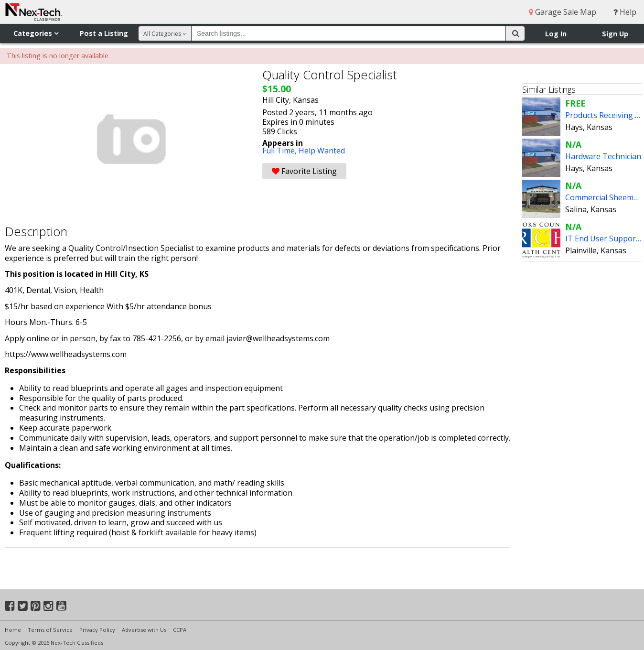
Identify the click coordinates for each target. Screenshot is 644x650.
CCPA (180, 630)
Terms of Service (50, 630)
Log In (556, 34)
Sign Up (615, 34)
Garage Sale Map (563, 12)
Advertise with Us (144, 630)
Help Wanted (322, 151)
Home (13, 630)
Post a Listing (104, 33)
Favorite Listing (304, 171)
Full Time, (280, 151)
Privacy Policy (97, 630)
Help (625, 12)
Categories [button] (36, 33)
